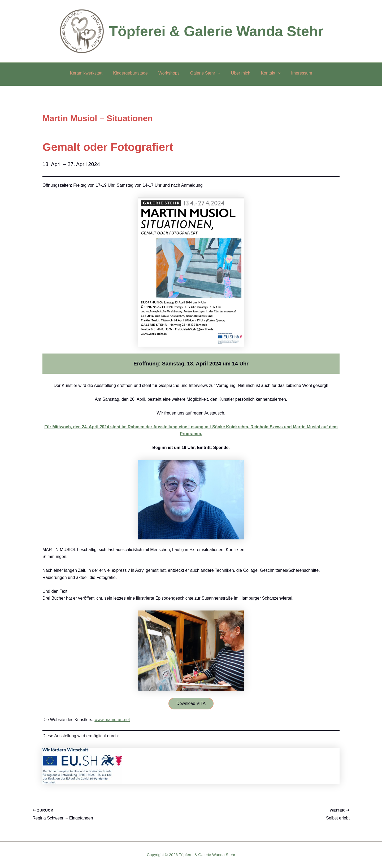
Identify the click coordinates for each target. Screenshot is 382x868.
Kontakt (266, 73)
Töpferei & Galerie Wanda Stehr (216, 31)
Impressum (295, 73)
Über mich (239, 73)
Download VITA (191, 704)
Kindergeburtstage (135, 73)
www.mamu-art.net (112, 720)
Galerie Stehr (205, 73)
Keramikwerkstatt (93, 73)
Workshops (171, 73)
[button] (218, 73)
